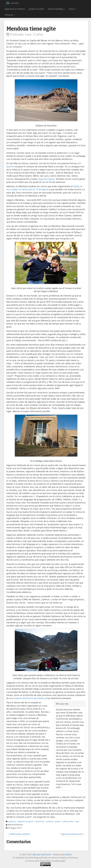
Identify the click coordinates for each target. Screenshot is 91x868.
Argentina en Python (15, 9)
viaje (77, 821)
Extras (73, 9)
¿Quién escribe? (36, 9)
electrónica (40, 821)
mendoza (50, 821)
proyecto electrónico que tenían (29, 698)
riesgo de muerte (46, 179)
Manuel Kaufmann (42, 854)
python (58, 821)
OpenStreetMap (56, 9)
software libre (68, 821)
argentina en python (26, 821)
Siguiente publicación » (72, 834)
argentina (12, 821)
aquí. (63, 861)
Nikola (68, 854)
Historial (10, 15)
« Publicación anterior (19, 834)
